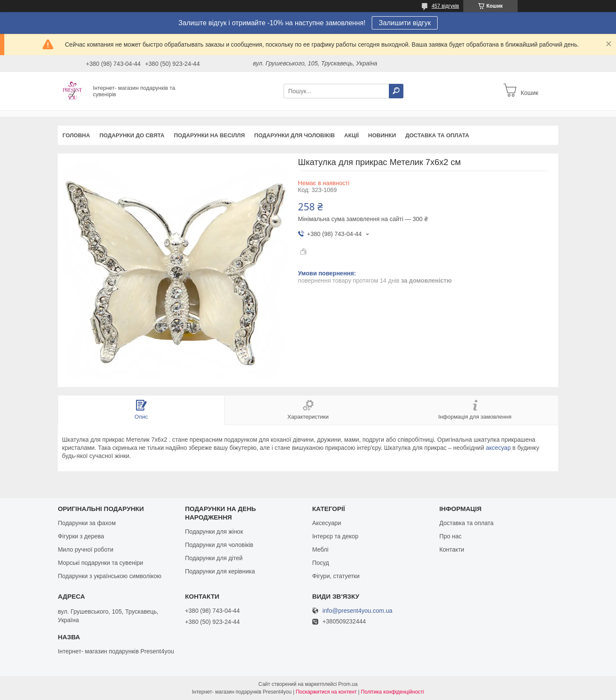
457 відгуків (445, 6)
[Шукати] (396, 91)
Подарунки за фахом (87, 523)
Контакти (452, 549)
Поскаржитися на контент (326, 692)
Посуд (321, 563)
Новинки (382, 135)
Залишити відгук (405, 23)
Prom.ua (348, 684)
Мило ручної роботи (86, 549)
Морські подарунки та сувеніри (100, 563)
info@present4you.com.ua (358, 611)
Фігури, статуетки (336, 576)
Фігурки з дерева (81, 536)
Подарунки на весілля (209, 135)
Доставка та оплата (437, 135)
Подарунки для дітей (214, 558)
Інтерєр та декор (335, 536)
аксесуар (498, 448)
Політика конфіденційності (393, 692)
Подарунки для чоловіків (294, 135)
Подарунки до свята (132, 135)
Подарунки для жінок (214, 532)
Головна (76, 135)
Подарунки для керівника (220, 571)
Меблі (320, 549)
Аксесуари (327, 523)
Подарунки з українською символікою (110, 576)
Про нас (450, 536)
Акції (352, 135)
